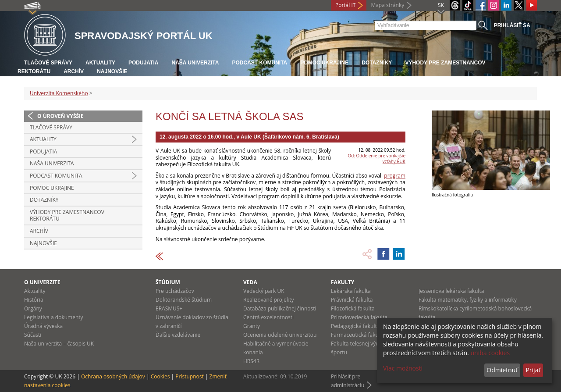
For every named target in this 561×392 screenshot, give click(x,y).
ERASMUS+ (169, 308)
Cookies (160, 376)
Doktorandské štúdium (184, 300)
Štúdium (168, 282)
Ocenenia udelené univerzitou (280, 335)
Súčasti (33, 335)
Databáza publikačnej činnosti (280, 308)
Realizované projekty (268, 300)
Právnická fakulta (352, 300)
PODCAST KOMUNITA (259, 63)
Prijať (533, 370)
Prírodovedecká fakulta (359, 317)
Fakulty (343, 282)
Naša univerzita (195, 63)
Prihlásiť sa (512, 25)
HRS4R (251, 361)
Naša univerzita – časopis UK (59, 344)
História (34, 300)
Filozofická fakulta (353, 308)
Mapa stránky (387, 5)
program (395, 176)
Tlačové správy (48, 63)
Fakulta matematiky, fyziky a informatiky (468, 300)
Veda (250, 282)
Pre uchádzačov (175, 291)
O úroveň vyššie (60, 116)
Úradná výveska (43, 326)
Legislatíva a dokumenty (54, 317)
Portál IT (345, 5)
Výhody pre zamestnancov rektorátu (67, 216)
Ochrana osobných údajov (113, 376)
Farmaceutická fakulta (358, 335)
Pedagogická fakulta (355, 326)
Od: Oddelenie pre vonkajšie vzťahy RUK (376, 159)
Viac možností (403, 368)
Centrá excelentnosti (268, 317)
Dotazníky (377, 63)
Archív (74, 71)
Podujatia (143, 63)
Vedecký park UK (264, 291)
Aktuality (100, 63)
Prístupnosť (189, 376)
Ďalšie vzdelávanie (178, 335)
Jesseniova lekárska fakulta (451, 291)
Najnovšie (112, 71)
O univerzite (42, 282)
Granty (252, 326)
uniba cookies (490, 353)
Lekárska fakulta (351, 291)
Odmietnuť (502, 370)
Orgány (33, 308)
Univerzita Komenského (59, 93)
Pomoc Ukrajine (324, 63)
